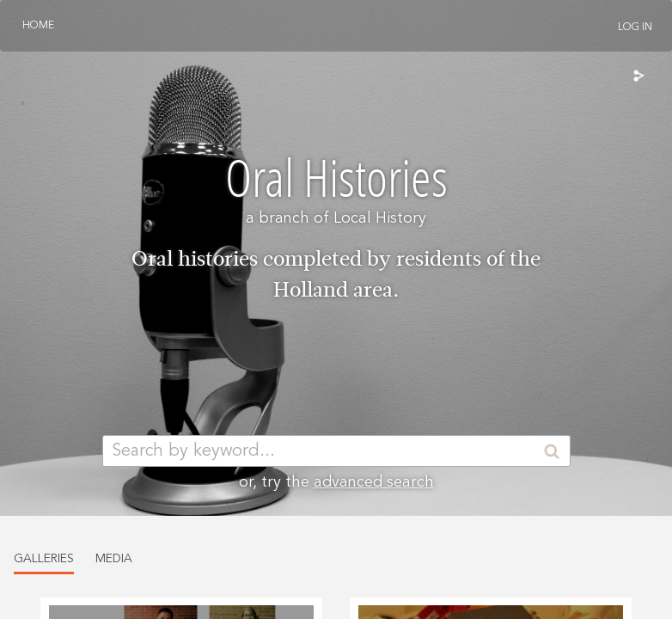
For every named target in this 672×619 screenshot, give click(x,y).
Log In (635, 28)
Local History (380, 218)
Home (38, 26)
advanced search (374, 482)
